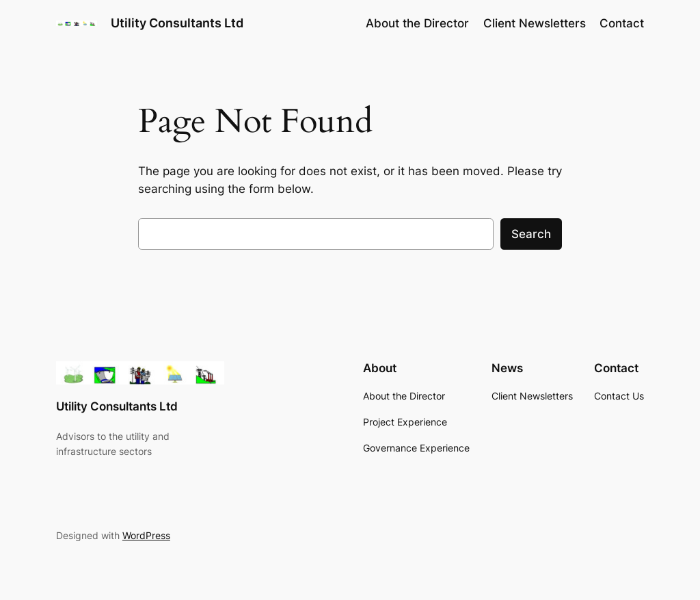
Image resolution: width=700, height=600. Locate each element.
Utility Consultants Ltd (177, 23)
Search (531, 234)
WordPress (146, 535)
